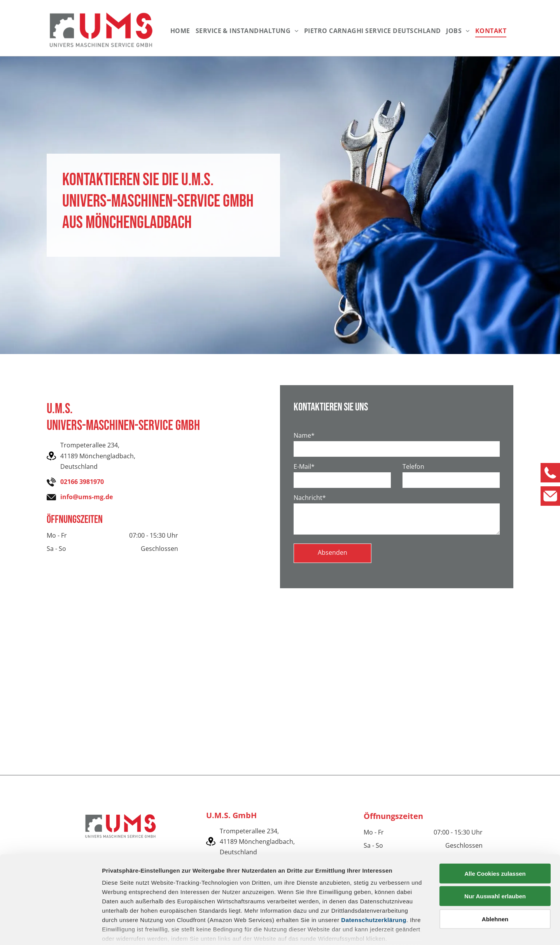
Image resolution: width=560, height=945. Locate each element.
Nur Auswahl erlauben (495, 848)
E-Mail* (304, 466)
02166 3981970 (82, 482)
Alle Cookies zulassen (495, 825)
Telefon (413, 466)
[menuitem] (180, 31)
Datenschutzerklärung (374, 871)
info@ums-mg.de (87, 497)
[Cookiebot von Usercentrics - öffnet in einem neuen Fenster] (50, 930)
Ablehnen (495, 870)
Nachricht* (310, 498)
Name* (304, 435)
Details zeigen (414, 930)
